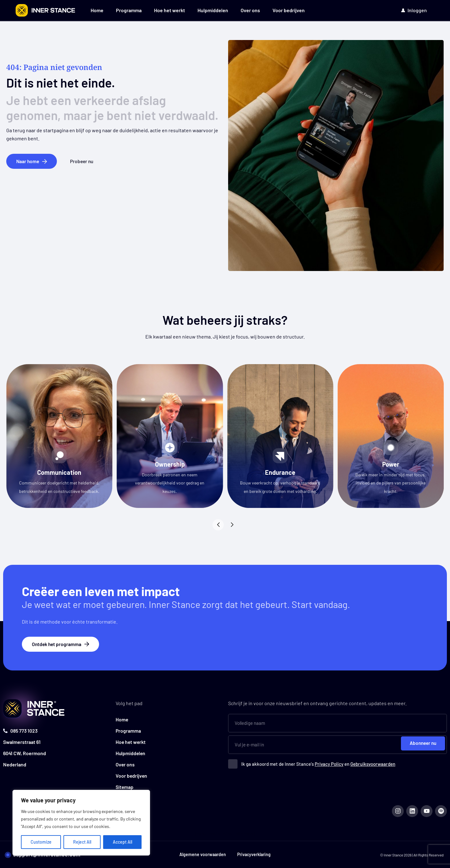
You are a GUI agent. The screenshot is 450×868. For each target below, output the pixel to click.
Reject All (82, 842)
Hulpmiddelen (213, 10)
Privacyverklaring (255, 854)
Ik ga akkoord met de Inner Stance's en (318, 763)
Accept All (122, 842)
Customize (41, 842)
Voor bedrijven (289, 10)
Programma (129, 10)
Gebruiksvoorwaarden (373, 763)
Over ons (250, 10)
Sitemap (125, 786)
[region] (81, 823)
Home (97, 10)
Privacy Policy (329, 763)
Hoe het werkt (170, 10)
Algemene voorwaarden (202, 854)
